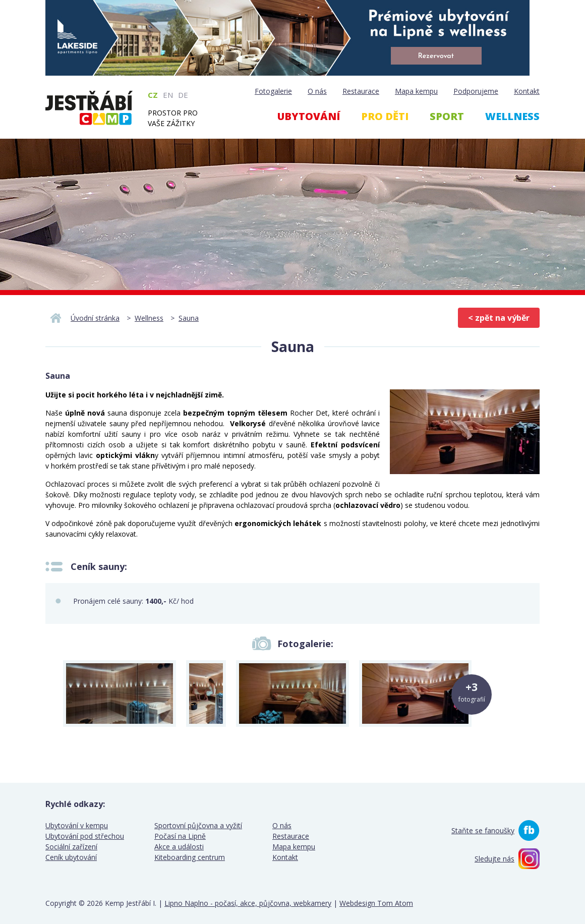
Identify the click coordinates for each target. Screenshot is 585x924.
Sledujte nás (494, 859)
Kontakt (527, 91)
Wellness (512, 116)
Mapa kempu (416, 91)
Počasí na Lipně (180, 836)
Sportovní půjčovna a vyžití (198, 825)
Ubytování (309, 116)
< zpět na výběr (499, 318)
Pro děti (385, 116)
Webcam (501, 171)
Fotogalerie (273, 91)
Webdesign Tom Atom (376, 903)
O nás (317, 91)
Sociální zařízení (71, 847)
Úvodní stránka (95, 318)
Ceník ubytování (71, 857)
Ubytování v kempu (77, 825)
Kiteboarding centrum (190, 857)
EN (168, 95)
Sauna (189, 318)
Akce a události (179, 847)
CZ (153, 95)
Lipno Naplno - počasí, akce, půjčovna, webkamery (248, 903)
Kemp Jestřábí (89, 108)
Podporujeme (476, 91)
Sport (447, 116)
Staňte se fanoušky (483, 830)
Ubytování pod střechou (85, 836)
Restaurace (361, 91)
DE (183, 95)
